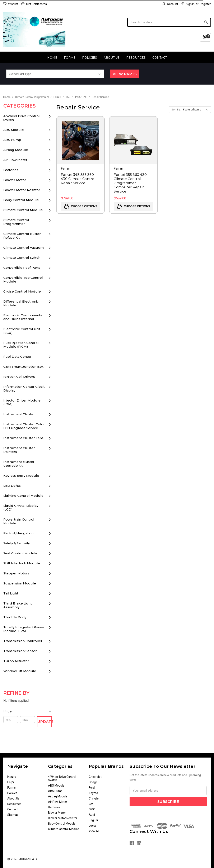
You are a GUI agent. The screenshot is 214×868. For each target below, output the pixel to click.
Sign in (188, 4)
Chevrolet (95, 777)
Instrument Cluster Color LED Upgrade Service (24, 426)
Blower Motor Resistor (22, 190)
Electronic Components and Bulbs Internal (23, 317)
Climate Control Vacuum (24, 248)
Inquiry (12, 777)
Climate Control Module (23, 210)
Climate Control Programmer (16, 222)
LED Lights (12, 486)
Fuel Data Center (17, 357)
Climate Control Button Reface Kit (22, 236)
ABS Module (14, 130)
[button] (28, 711)
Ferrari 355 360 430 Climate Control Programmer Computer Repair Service (130, 183)
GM (91, 804)
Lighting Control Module (23, 496)
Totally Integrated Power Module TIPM (24, 629)
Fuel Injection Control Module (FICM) (21, 345)
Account (170, 4)
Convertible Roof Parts (22, 268)
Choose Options (81, 207)
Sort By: (176, 110)
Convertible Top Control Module (23, 279)
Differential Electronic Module (21, 303)
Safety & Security (17, 543)
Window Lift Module (20, 671)
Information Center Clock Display (24, 388)
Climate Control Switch (22, 258)
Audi (92, 815)
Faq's (11, 782)
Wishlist (11, 4)
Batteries (11, 170)
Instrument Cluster (19, 414)
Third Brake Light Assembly (18, 605)
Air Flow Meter (15, 160)
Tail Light (11, 593)
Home (52, 58)
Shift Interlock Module (22, 563)
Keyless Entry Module (21, 476)
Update (45, 722)
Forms (70, 58)
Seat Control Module (20, 553)
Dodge (93, 782)
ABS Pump (12, 140)
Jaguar (94, 820)
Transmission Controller (23, 641)
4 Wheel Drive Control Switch (22, 118)
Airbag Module (16, 150)
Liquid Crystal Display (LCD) (21, 507)
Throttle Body (15, 617)
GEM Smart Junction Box (23, 367)
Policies (90, 58)
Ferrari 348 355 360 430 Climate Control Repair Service (78, 179)
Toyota (93, 793)
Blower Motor (15, 180)
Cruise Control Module (22, 291)
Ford (92, 788)
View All (94, 831)
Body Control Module (21, 200)
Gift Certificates (34, 4)
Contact (160, 58)
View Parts (125, 74)
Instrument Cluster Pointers (19, 450)
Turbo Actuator (16, 661)
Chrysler (94, 798)
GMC (92, 809)
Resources (136, 58)
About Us (112, 58)
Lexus (93, 826)
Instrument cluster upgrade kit (19, 464)
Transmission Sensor (20, 651)
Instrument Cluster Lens (23, 438)
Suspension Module (20, 583)
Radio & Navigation (18, 533)
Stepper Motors (16, 573)
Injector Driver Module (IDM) (22, 402)
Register (205, 4)
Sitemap (13, 815)
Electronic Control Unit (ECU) (22, 331)
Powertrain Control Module (19, 521)
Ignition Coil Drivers (19, 377)
